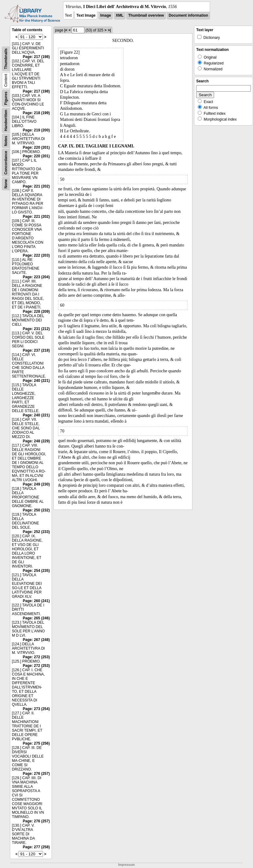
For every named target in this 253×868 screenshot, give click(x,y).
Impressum (126, 865)
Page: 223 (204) (36, 277)
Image (106, 15)
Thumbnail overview (146, 15)
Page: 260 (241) (36, 601)
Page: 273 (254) (36, 709)
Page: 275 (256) (36, 743)
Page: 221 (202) (36, 186)
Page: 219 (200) (36, 130)
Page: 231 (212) (36, 329)
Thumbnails (6, 59)
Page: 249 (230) (36, 484)
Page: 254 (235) (36, 571)
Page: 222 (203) (36, 255)
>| (109, 30)
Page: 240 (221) (36, 381)
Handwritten (6, 120)
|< (66, 30)
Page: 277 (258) (36, 847)
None (6, 184)
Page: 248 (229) (36, 441)
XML (120, 15)
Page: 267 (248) (36, 640)
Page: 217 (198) (36, 57)
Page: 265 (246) (36, 618)
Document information (188, 15)
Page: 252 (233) (36, 532)
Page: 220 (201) (36, 147)
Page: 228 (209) (36, 312)
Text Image (86, 15)
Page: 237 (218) (36, 350)
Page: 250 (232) (36, 510)
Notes (6, 141)
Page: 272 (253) (36, 657)
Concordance (6, 163)
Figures (6, 98)
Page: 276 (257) (36, 774)
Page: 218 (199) (36, 113)
